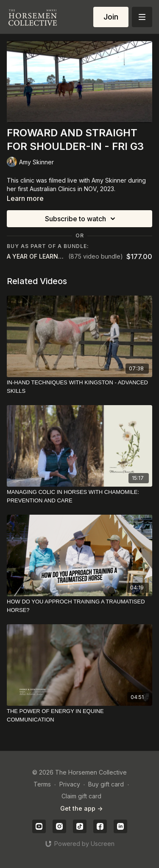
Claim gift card (81, 796)
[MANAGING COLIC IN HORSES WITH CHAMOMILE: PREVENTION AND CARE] (79, 496)
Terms (42, 784)
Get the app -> (81, 808)
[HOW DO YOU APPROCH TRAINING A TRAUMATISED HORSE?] (79, 606)
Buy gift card (106, 784)
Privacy (70, 784)
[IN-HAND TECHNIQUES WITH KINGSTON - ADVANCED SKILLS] (79, 387)
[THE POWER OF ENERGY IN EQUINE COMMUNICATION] (79, 715)
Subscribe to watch (81, 219)
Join (111, 17)
